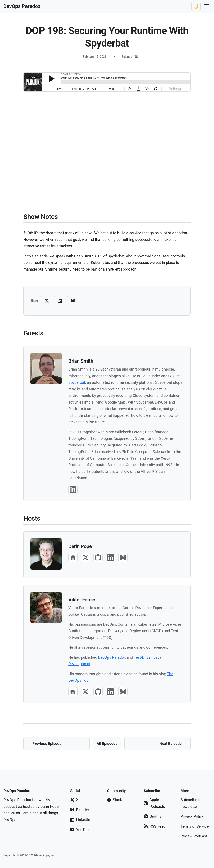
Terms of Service (195, 826)
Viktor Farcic (82, 600)
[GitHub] (98, 557)
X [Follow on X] (74, 800)
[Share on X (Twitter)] (47, 301)
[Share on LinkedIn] (60, 301)
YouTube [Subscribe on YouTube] (80, 830)
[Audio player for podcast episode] (107, 82)
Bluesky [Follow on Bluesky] (80, 810)
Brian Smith (81, 361)
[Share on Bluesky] (73, 301)
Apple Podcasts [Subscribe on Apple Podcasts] (154, 803)
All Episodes (107, 743)
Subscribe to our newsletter (194, 803)
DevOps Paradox (112, 657)
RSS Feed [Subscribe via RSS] (155, 826)
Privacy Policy (192, 816)
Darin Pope (80, 546)
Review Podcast (194, 836)
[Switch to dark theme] (196, 6)
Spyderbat (77, 382)
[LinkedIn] (73, 489)
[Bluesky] (123, 557)
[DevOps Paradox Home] (22, 6)
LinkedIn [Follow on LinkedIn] (80, 820)
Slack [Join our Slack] (114, 800)
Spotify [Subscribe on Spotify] (153, 816)
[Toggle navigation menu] (206, 6)
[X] (85, 557)
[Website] (73, 557)
